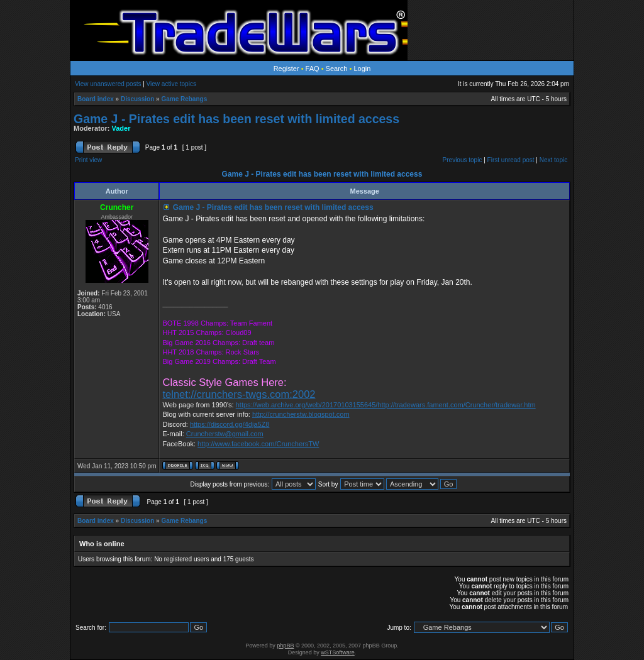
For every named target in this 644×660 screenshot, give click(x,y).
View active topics (171, 84)
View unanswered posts (108, 84)
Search (337, 69)
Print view (88, 160)
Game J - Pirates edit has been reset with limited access (236, 119)
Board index (96, 99)
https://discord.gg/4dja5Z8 (230, 424)
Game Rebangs (184, 99)
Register (286, 69)
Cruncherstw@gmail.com (225, 434)
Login (362, 69)
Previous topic (463, 160)
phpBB (285, 646)
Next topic (553, 160)
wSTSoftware (338, 652)
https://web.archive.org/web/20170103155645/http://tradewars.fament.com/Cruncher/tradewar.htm (386, 405)
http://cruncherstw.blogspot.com (301, 414)
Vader (121, 128)
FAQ (313, 69)
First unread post (511, 160)
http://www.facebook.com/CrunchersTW (258, 444)
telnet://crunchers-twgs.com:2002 (239, 394)
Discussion (137, 99)
